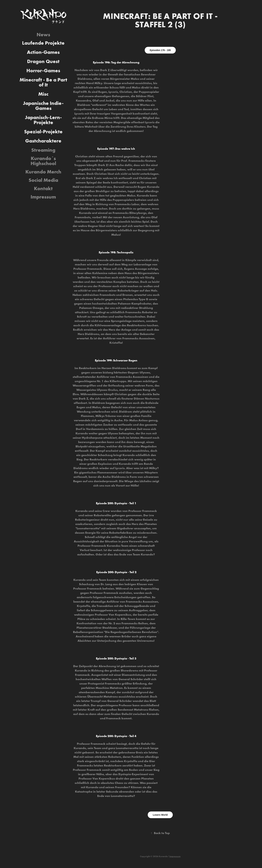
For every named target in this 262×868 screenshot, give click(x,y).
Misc (43, 94)
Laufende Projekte (43, 43)
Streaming (43, 150)
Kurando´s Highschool (43, 161)
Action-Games (43, 52)
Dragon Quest (43, 61)
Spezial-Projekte (43, 132)
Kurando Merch (43, 172)
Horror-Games (43, 70)
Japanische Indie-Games (43, 106)
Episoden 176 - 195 (160, 50)
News (43, 35)
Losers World (160, 815)
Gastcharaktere (43, 141)
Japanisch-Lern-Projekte (43, 120)
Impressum (43, 197)
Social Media (43, 180)
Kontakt (43, 188)
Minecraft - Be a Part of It (43, 82)
